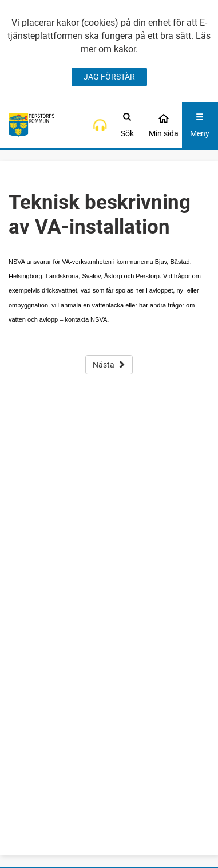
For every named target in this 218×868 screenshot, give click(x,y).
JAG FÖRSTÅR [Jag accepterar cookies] (109, 77)
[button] (100, 125)
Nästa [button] (109, 365)
